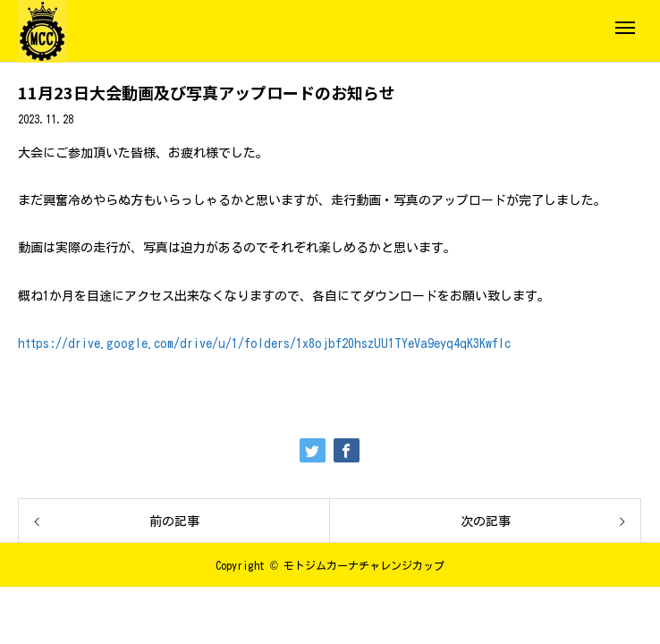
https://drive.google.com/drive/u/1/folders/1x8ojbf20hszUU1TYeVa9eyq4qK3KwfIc (264, 343)
